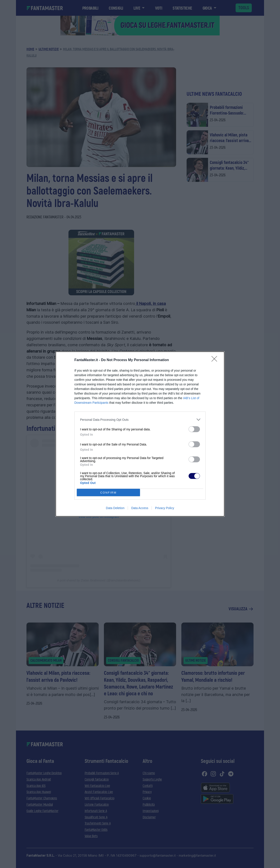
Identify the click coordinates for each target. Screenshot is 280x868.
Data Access (140, 508)
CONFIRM (108, 493)
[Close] (216, 360)
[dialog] (140, 434)
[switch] (194, 429)
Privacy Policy (165, 508)
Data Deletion (115, 508)
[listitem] (140, 420)
